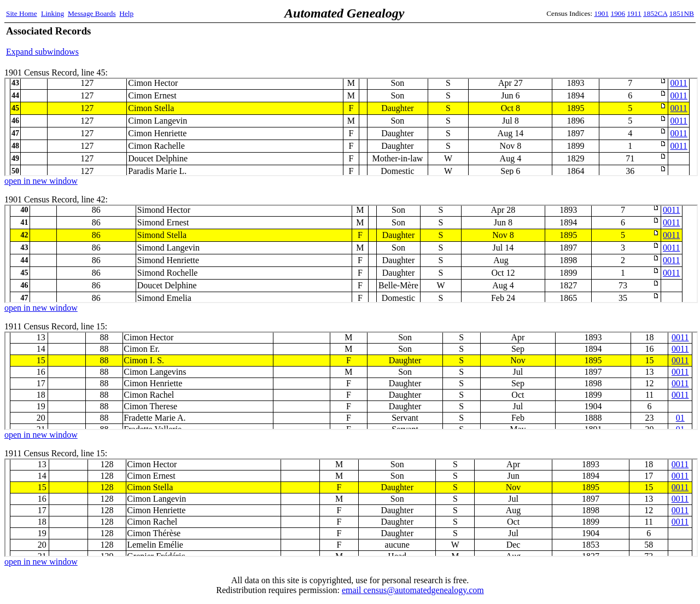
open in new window (41, 181)
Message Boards (92, 13)
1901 (602, 13)
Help (126, 13)
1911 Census (351, 381)
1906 (618, 13)
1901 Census (351, 127)
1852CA (655, 13)
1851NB (682, 13)
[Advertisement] (566, 41)
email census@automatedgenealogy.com (413, 590)
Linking (52, 13)
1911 (634, 13)
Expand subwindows (42, 52)
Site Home (22, 13)
